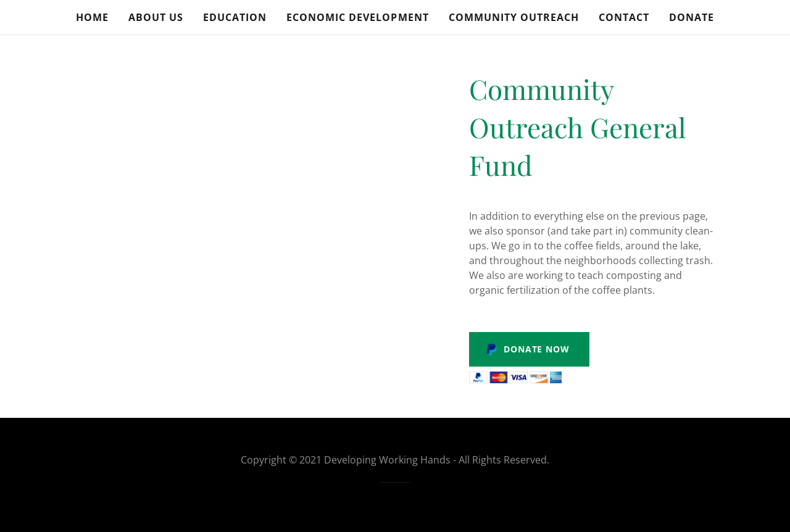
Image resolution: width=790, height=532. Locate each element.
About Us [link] (156, 17)
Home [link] (92, 17)
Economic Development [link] (357, 17)
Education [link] (235, 17)
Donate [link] (692, 17)
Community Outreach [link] (514, 17)
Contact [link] (624, 17)
